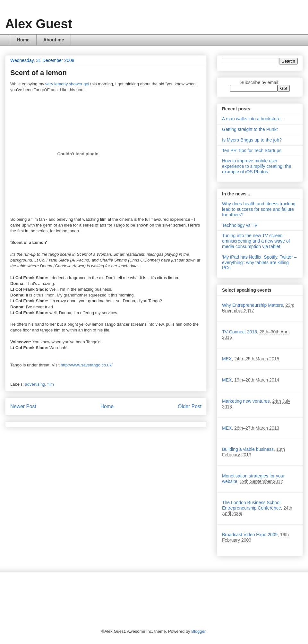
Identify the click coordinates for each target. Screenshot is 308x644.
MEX (227, 359)
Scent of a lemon (38, 73)
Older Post (190, 406)
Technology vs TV (240, 225)
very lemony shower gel (67, 84)
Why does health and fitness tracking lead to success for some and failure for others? (259, 209)
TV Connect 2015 (240, 332)
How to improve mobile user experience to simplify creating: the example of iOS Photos (257, 166)
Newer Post (23, 406)
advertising (35, 384)
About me (54, 40)
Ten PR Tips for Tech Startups (252, 150)
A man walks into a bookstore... (253, 119)
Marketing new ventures (246, 401)
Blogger (198, 631)
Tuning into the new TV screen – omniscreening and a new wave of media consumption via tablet (256, 241)
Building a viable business (248, 449)
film (51, 384)
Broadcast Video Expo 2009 (250, 535)
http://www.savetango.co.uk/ (87, 365)
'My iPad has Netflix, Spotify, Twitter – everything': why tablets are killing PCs (259, 262)
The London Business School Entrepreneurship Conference (252, 505)
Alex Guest (39, 24)
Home (23, 40)
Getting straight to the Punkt (250, 129)
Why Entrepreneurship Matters (252, 305)
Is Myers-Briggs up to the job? (252, 140)
